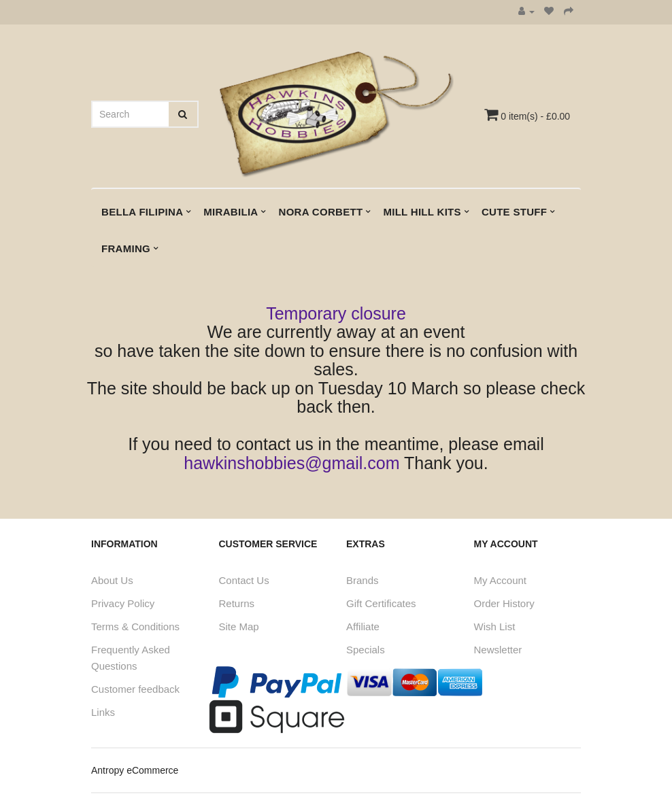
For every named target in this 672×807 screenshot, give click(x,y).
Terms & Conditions (135, 626)
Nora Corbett (321, 212)
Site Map (239, 626)
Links (103, 712)
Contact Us (244, 580)
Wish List (495, 626)
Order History (504, 603)
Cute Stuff (514, 212)
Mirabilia (231, 212)
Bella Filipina (142, 212)
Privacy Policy (123, 603)
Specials (366, 650)
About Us (112, 580)
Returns (237, 603)
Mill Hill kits (422, 212)
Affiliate (363, 626)
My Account (501, 580)
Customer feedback (135, 689)
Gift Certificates (381, 603)
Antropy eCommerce (135, 770)
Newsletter (498, 650)
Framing (126, 248)
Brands (363, 580)
